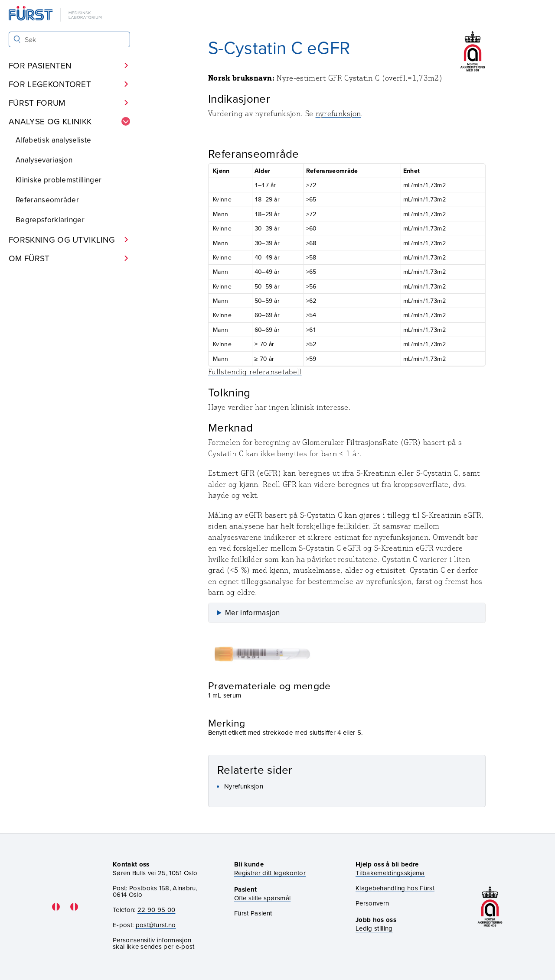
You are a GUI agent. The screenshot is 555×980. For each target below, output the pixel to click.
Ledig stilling (374, 928)
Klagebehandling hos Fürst (395, 888)
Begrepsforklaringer (50, 220)
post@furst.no (156, 925)
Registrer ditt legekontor (270, 873)
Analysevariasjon (44, 160)
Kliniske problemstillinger (59, 180)
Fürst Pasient (253, 913)
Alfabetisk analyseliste (53, 140)
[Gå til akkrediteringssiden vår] (490, 907)
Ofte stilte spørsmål (262, 898)
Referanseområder (47, 200)
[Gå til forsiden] (56, 15)
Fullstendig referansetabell (255, 372)
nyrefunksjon (338, 114)
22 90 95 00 (157, 910)
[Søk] (17, 39)
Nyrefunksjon (244, 786)
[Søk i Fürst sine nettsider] (69, 39)
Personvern (372, 903)
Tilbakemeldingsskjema (390, 873)
